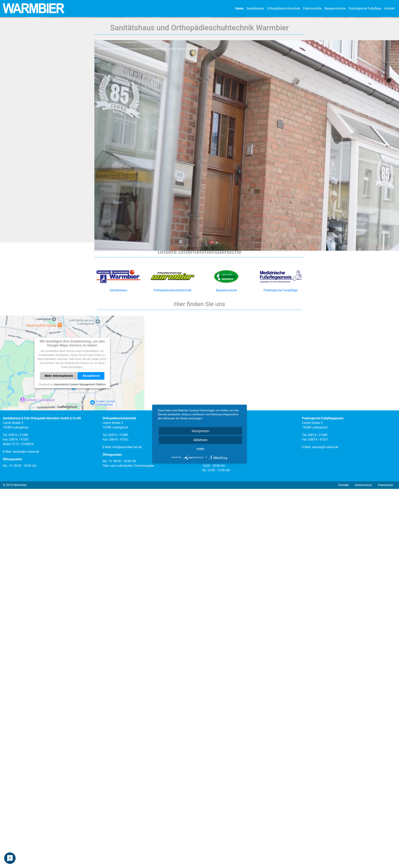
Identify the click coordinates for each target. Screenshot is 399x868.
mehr (200, 449)
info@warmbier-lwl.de (127, 580)
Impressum (386, 618)
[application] (199, 232)
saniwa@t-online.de (26, 584)
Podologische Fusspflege (280, 414)
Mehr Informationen (59, 508)
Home (239, 8)
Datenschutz (363, 618)
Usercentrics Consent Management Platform (79, 517)
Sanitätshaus (255, 8)
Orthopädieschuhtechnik (284, 8)
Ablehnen (200, 440)
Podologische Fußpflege (365, 8)
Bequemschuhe (335, 8)
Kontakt (389, 8)
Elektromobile (312, 8)
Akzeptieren (91, 508)
